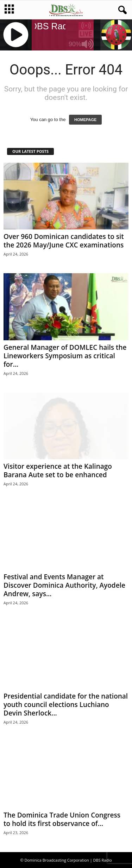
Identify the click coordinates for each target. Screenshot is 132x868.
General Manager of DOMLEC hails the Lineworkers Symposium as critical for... (65, 356)
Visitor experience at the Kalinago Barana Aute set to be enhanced (58, 471)
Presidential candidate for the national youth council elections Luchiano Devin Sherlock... (66, 705)
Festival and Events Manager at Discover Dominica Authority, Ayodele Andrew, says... (64, 585)
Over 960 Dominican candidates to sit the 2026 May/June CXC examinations (64, 241)
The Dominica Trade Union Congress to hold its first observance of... (62, 819)
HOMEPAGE (85, 120)
